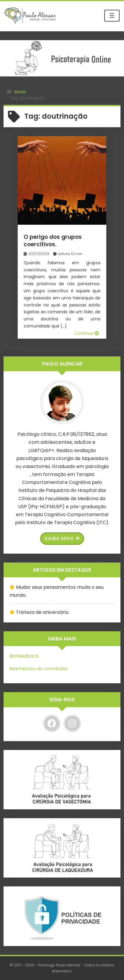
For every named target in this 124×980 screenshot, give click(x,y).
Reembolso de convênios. (39, 669)
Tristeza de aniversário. (43, 612)
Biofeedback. (25, 656)
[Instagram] (72, 723)
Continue (87, 333)
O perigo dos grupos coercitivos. (53, 241)
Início (20, 92)
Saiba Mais (62, 538)
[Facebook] (52, 723)
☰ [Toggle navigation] (112, 16)
